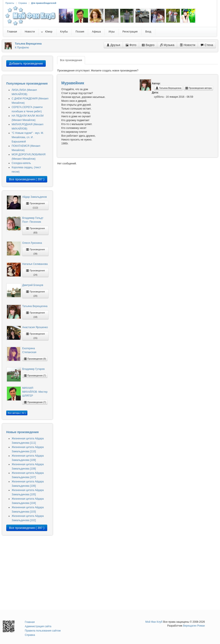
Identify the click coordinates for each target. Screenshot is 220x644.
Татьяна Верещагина (35, 306)
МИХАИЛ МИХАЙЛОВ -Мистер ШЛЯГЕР (35, 392)
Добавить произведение (26, 63)
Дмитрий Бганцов (33, 285)
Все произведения (71, 60)
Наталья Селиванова (35, 264)
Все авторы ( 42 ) (17, 413)
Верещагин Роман (194, 626)
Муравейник (73, 83)
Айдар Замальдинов (35, 197)
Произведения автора (198, 88)
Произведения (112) (35, 205)
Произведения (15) (35, 336)
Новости (187, 45)
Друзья (113, 45)
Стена (207, 45)
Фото (131, 45)
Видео (148, 45)
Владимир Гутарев (33, 369)
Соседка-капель (21, 163)
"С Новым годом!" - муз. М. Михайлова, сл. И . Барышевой (28, 137)
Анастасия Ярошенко (35, 327)
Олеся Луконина (32, 243)
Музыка (167, 45)
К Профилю (22, 48)
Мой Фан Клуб (154, 622)
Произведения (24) (35, 273)
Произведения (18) (35, 315)
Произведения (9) (35, 359)
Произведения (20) (35, 294)
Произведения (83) (35, 230)
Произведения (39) (35, 251)
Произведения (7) (35, 375)
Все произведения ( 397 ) (27, 179)
